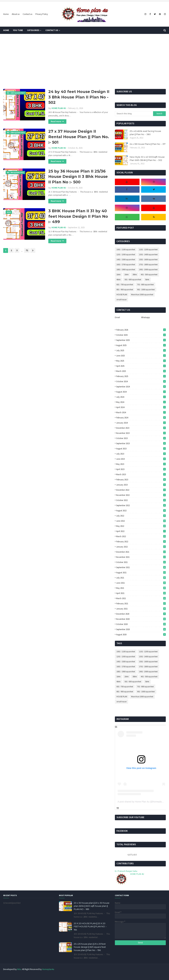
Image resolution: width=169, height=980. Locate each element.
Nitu (19, 969)
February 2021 (141, 604)
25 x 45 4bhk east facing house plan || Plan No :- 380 (145, 133)
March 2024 (141, 412)
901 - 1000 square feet (146, 289)
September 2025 (141, 340)
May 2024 (141, 402)
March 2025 (141, 371)
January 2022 (141, 547)
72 (27, 250)
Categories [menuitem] (33, 30)
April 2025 (141, 366)
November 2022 (141, 495)
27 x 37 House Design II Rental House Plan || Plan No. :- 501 (79, 137)
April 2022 (141, 531)
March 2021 (141, 598)
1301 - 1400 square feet (148, 254)
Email (117, 317)
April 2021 (141, 593)
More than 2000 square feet (142, 294)
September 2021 (141, 567)
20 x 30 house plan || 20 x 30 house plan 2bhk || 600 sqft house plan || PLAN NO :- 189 (92, 906)
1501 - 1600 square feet (148, 259)
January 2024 (141, 423)
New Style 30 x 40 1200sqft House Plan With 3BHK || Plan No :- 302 (147, 158)
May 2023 (141, 464)
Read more (56, 121)
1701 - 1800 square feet (148, 264)
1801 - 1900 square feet (126, 269)
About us (16, 14)
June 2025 (141, 356)
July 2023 (141, 454)
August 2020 (141, 635)
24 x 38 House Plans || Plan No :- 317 (148, 144)
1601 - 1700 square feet (126, 264)
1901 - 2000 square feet (148, 269)
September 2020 (141, 629)
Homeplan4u (48, 969)
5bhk (147, 279)
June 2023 (141, 459)
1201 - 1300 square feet (126, 254)
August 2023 (141, 449)
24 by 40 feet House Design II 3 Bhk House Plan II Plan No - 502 (79, 97)
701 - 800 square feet (145, 284)
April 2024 (141, 407)
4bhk (118, 279)
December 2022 (141, 490)
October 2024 (141, 381)
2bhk (127, 274)
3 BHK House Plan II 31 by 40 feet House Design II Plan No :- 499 (78, 216)
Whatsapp (145, 317)
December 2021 (141, 552)
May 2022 (141, 526)
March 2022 (141, 536)
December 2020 (141, 614)
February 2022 (141, 542)
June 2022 (141, 521)
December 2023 (141, 428)
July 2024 (141, 397)
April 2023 (141, 469)
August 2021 (141, 573)
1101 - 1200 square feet (148, 249)
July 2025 (141, 350)
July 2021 (141, 578)
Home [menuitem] (6, 30)
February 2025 (141, 376)
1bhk (118, 274)
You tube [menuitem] (18, 30)
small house (121, 299)
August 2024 (141, 392)
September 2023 (141, 443)
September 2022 (141, 505)
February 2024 (141, 418)
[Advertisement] (84, 61)
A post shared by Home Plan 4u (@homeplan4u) (142, 802)
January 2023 (141, 485)
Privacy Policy (42, 14)
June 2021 (141, 583)
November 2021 (141, 557)
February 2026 (141, 330)
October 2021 (141, 562)
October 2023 (141, 438)
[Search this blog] (134, 114)
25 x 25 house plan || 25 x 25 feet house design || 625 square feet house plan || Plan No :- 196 (90, 947)
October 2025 (141, 335)
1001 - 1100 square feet (126, 249)
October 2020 (141, 624)
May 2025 (141, 361)
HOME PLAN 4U (59, 108)
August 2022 (141, 511)
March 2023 (141, 474)
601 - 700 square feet (125, 284)
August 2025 (141, 345)
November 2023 (141, 433)
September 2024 (141, 387)
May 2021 (141, 588)
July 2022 (141, 516)
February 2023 (141, 480)
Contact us (27, 14)
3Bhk (135, 274)
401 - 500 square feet (149, 274)
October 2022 (141, 500)
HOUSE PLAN (122, 294)
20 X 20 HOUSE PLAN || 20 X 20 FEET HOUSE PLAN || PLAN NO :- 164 (90, 926)
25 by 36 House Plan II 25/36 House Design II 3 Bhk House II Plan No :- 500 (78, 177)
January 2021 (141, 609)
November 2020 (141, 619)
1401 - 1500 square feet (126, 259)
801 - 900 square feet (125, 289)
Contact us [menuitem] (52, 30)
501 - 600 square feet (133, 279)
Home (6, 14)
